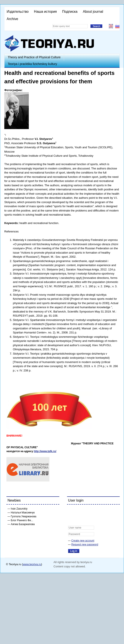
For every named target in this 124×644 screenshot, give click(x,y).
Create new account (83, 541)
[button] (72, 511)
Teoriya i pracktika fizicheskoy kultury (32, 64)
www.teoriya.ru (32, 564)
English (111, 26)
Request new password (85, 545)
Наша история (45, 12)
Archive (12, 19)
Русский (117, 26)
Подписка (70, 12)
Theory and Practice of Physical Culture (34, 57)
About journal (93, 12)
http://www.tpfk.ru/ (45, 451)
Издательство (18, 12)
